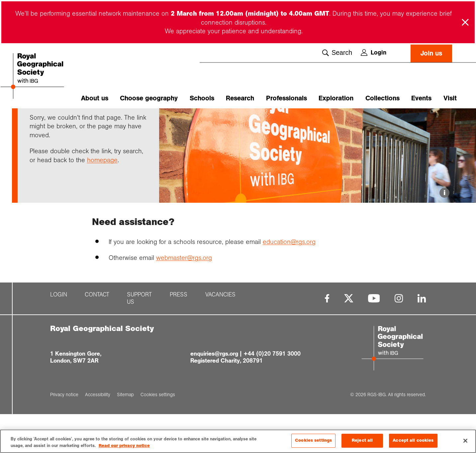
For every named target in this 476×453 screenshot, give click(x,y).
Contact (97, 334)
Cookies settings (313, 441)
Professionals (286, 98)
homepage (102, 198)
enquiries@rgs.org (214, 392)
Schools (202, 98)
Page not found (102, 120)
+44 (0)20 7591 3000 (272, 392)
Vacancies (220, 334)
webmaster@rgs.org (184, 296)
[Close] (465, 441)
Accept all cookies (413, 441)
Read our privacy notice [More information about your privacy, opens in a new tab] (124, 446)
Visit (450, 98)
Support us (139, 337)
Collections (382, 98)
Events (421, 98)
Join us (431, 53)
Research (240, 98)
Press (179, 334)
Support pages (64, 120)
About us (95, 98)
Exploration (336, 98)
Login (374, 53)
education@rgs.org (289, 280)
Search (337, 53)
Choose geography (149, 98)
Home (36, 120)
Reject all (362, 441)
